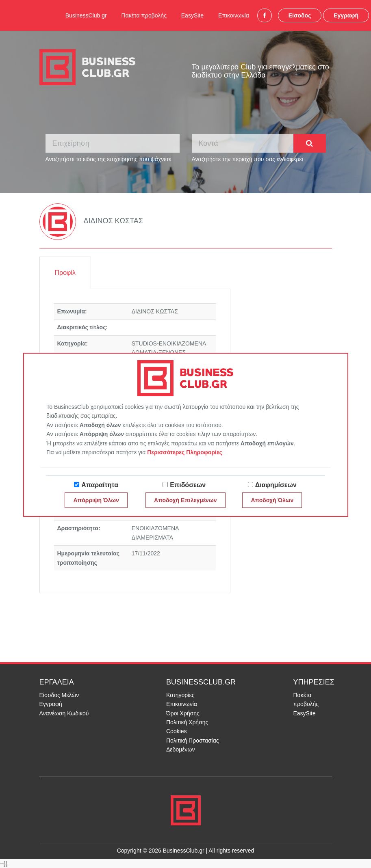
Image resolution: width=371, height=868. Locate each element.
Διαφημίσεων (276, 485)
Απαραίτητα (100, 485)
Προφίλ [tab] (65, 273)
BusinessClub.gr (86, 15)
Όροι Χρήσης (183, 713)
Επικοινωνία (234, 15)
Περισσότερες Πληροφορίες (185, 452)
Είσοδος (300, 15)
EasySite (192, 15)
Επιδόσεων (188, 485)
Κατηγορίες (180, 695)
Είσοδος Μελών (59, 695)
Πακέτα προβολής (144, 15)
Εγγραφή (346, 15)
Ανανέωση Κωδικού (64, 713)
